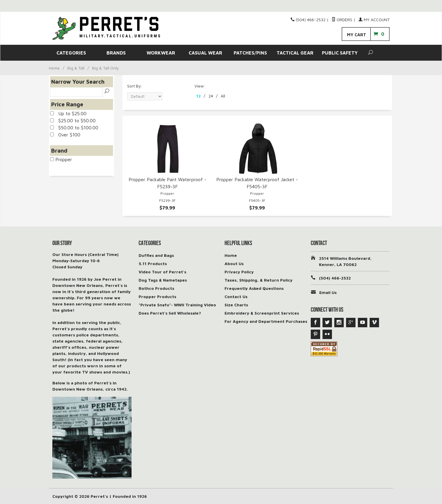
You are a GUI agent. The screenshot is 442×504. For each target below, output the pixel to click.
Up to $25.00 (68, 113)
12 (198, 96)
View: (200, 86)
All (223, 96)
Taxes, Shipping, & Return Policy (259, 280)
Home (54, 68)
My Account (374, 20)
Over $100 (65, 135)
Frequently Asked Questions (254, 288)
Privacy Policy (239, 272)
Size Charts (236, 305)
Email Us (328, 292)
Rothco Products (156, 288)
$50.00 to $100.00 (74, 128)
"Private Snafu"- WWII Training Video (177, 305)
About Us (234, 263)
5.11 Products (153, 263)
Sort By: (135, 86)
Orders (342, 20)
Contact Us (236, 296)
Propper (61, 159)
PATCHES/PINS (250, 53)
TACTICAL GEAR (295, 53)
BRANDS (116, 53)
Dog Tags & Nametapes (163, 280)
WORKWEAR (161, 53)
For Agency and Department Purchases (266, 321)
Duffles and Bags (156, 255)
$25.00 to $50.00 (73, 120)
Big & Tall (76, 68)
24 (211, 96)
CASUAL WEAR (205, 53)
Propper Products (157, 296)
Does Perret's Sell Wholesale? (170, 313)
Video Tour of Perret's (162, 272)
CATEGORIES (71, 53)
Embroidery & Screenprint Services (262, 313)
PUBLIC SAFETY (340, 53)
